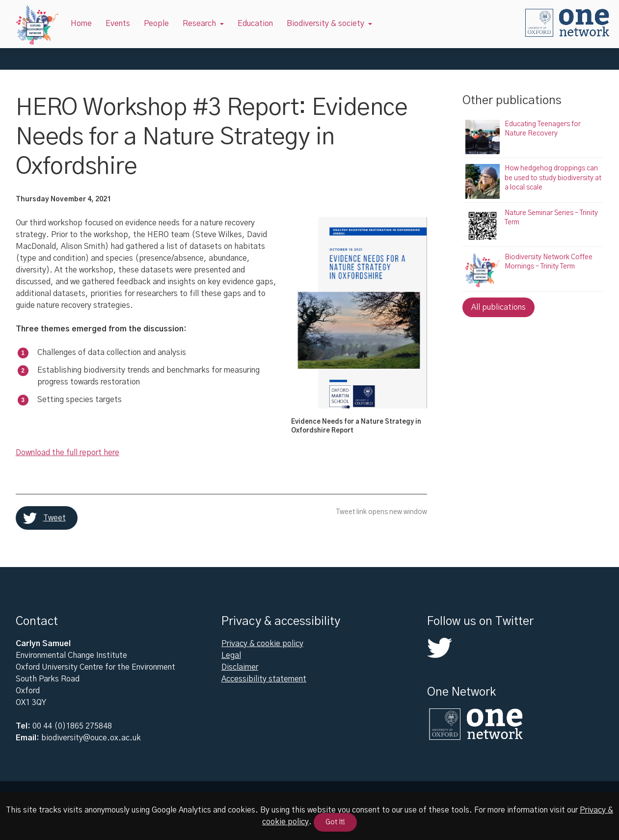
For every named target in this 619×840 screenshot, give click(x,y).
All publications (498, 307)
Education (255, 24)
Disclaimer (240, 667)
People (156, 24)
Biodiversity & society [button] (325, 24)
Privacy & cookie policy (262, 644)
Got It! (335, 822)
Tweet (54, 518)
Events (118, 24)
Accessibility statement (264, 679)
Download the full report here (67, 453)
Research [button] (199, 24)
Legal (231, 655)
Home (81, 24)
